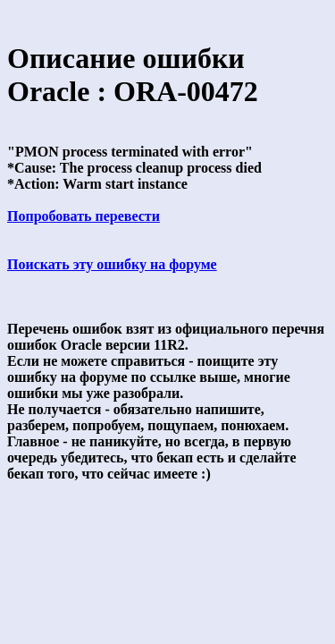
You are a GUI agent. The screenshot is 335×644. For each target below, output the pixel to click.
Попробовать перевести (84, 216)
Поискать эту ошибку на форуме (112, 264)
